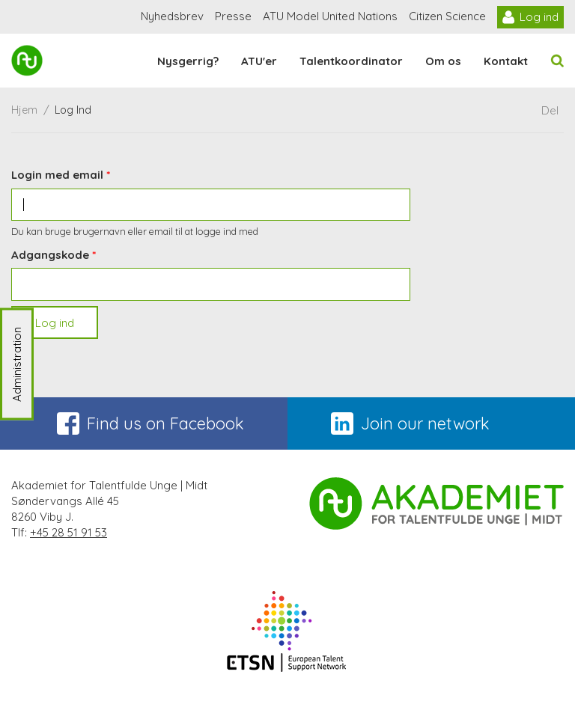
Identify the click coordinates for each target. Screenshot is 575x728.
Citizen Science (447, 16)
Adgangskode (50, 255)
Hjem (24, 110)
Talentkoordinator (351, 61)
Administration (17, 364)
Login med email (57, 175)
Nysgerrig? (188, 61)
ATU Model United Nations (330, 16)
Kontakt (506, 61)
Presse (233, 16)
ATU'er (259, 61)
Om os (443, 61)
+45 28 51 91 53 (69, 532)
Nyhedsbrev (172, 16)
